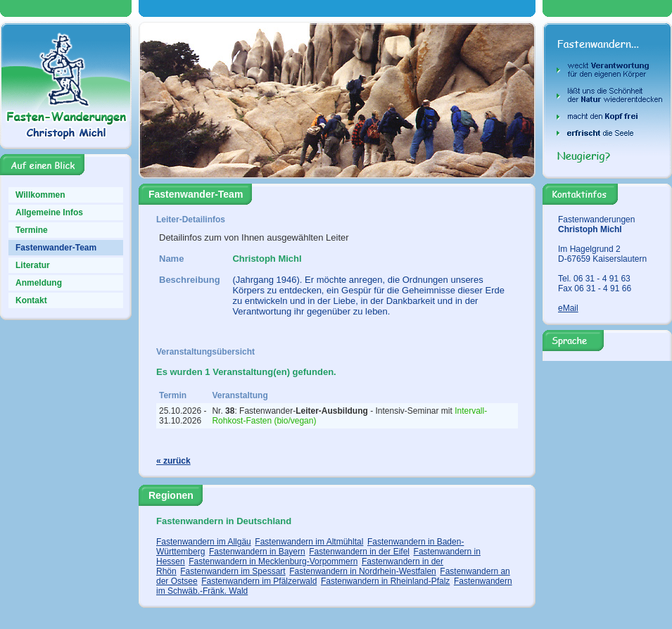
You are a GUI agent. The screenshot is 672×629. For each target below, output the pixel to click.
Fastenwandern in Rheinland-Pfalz (385, 581)
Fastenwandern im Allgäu (204, 542)
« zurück (173, 461)
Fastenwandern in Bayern (257, 552)
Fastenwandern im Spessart (233, 571)
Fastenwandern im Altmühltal (309, 542)
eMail (568, 308)
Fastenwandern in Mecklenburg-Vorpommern (273, 561)
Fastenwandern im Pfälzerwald (259, 581)
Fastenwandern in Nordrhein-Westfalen (363, 571)
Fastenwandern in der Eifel (359, 552)
